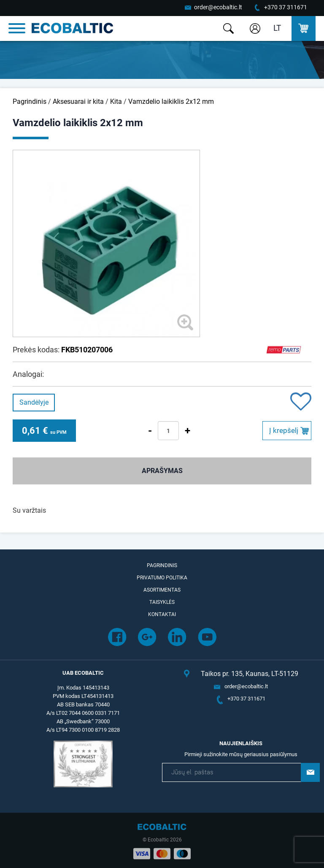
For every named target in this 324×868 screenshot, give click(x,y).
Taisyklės (162, 602)
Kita (116, 101)
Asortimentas (162, 590)
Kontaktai (162, 614)
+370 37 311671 (286, 7)
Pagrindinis (30, 101)
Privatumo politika (162, 578)
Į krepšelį (284, 430)
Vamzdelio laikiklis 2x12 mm (171, 101)
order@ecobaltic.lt (218, 7)
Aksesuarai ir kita (78, 101)
